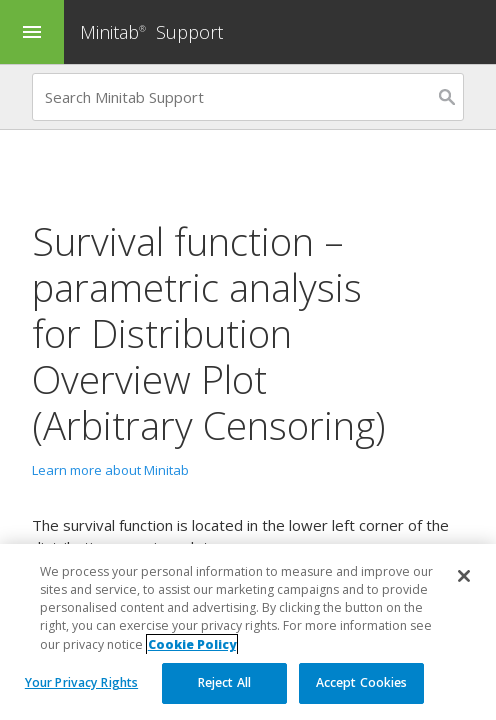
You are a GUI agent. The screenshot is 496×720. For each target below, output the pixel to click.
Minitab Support (151, 32)
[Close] (464, 576)
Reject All (224, 682)
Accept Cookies (362, 682)
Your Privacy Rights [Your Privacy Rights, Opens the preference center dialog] (81, 682)
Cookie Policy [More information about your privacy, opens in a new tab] (192, 644)
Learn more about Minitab (110, 470)
